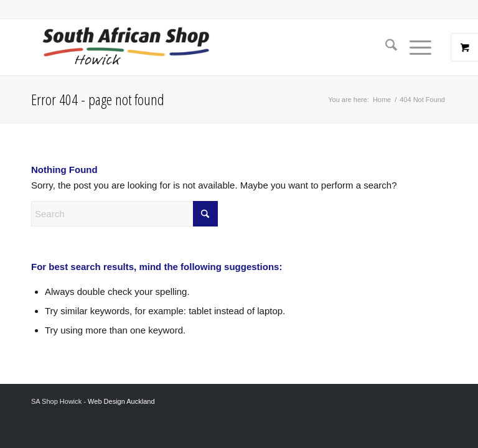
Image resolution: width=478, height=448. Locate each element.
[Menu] (414, 47)
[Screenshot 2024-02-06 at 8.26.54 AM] (125, 47)
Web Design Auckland (121, 401)
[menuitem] (385, 47)
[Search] (385, 47)
